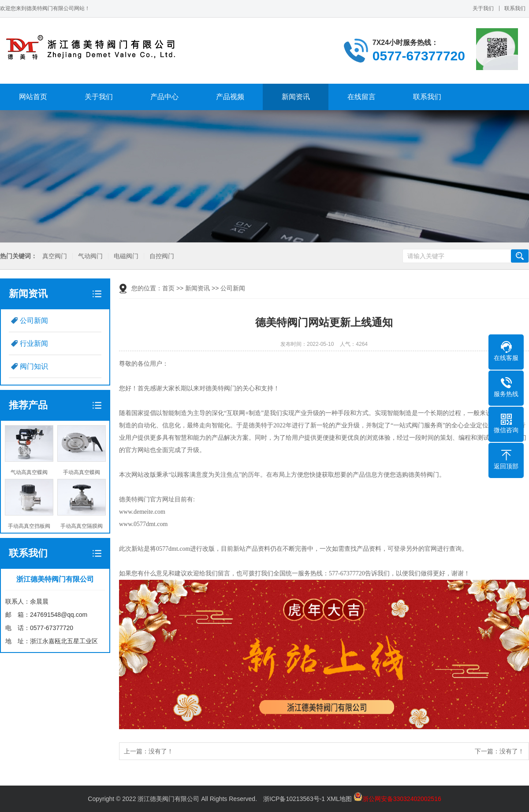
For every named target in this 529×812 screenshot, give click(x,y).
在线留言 (361, 97)
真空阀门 (55, 256)
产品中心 (164, 97)
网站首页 (33, 97)
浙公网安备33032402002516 (397, 799)
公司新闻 (34, 321)
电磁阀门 (126, 256)
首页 (168, 288)
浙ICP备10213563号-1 (294, 799)
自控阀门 (162, 256)
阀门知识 (34, 366)
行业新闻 (34, 343)
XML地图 (339, 799)
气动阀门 (90, 256)
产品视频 (230, 97)
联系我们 (515, 8)
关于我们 (483, 8)
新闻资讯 (296, 97)
